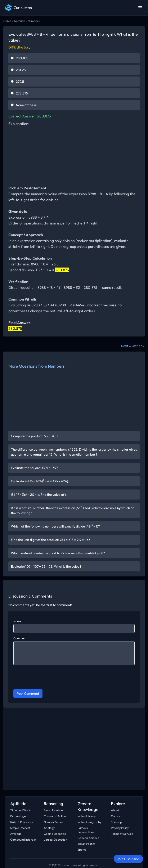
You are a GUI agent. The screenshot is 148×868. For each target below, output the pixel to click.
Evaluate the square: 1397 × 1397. (35, 468)
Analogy (49, 828)
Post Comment (28, 693)
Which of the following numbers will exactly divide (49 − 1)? (55, 526)
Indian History (87, 816)
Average (16, 834)
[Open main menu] (140, 8)
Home (7, 21)
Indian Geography (89, 822)
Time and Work (20, 810)
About (115, 810)
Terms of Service (122, 834)
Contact (116, 816)
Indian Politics (86, 844)
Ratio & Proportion (22, 822)
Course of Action (55, 816)
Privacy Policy (120, 828)
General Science (88, 838)
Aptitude (19, 21)
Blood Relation (53, 810)
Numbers (34, 21)
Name (17, 621)
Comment (20, 638)
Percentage (18, 816)
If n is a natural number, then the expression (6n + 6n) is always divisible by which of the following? (72, 510)
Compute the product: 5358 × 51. (35, 436)
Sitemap (116, 822)
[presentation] (45, 678)
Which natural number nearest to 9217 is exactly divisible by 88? (58, 553)
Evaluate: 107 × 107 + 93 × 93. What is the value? (46, 566)
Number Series (53, 822)
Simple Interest (20, 828)
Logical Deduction (55, 840)
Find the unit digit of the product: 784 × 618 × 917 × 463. (51, 540)
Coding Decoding (55, 834)
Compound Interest (23, 840)
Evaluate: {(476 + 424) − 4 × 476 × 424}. (40, 481)
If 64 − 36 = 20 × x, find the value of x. (39, 494)
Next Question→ (133, 346)
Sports (82, 850)
